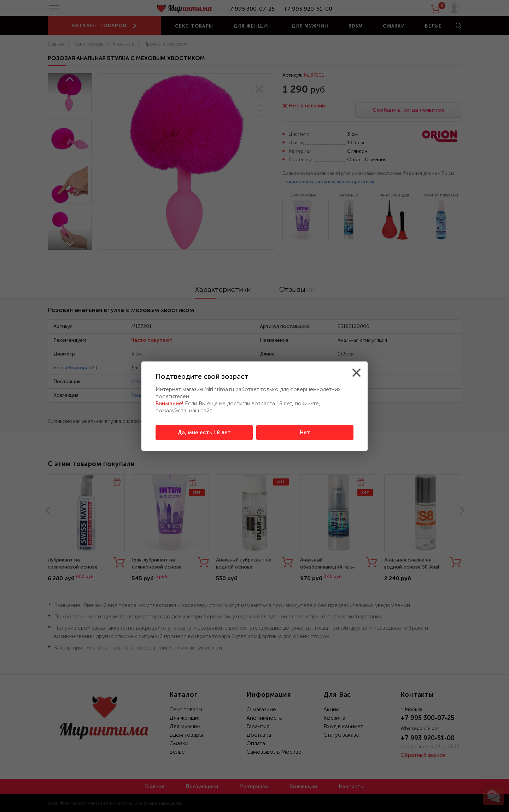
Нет (305, 433)
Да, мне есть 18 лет (204, 433)
